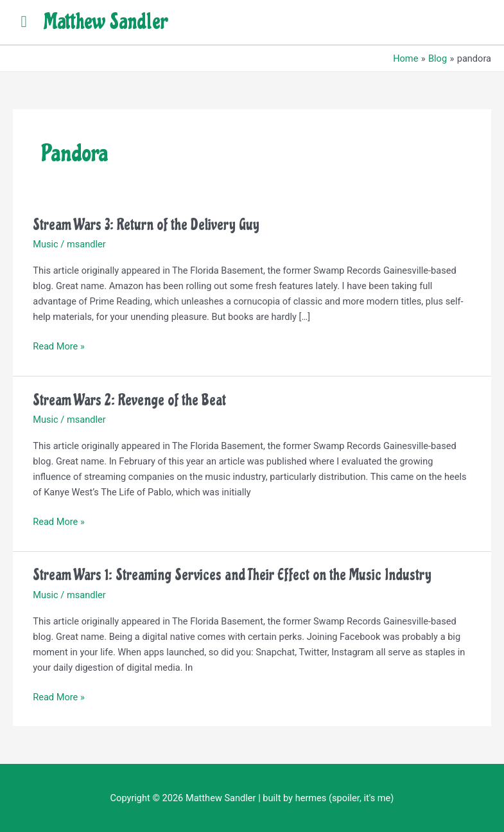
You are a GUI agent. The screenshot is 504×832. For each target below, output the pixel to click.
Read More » (59, 345)
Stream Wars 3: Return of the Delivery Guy (146, 225)
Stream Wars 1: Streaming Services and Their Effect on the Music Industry (232, 575)
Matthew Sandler (106, 22)
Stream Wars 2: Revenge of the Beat (129, 400)
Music (45, 244)
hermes (311, 798)
